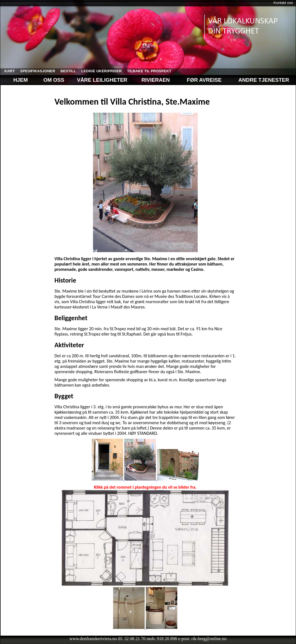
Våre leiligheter (103, 80)
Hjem (16, 80)
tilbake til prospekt (147, 71)
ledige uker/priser (100, 71)
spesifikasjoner (35, 71)
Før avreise (204, 80)
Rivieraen (156, 80)
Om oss (53, 80)
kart (8, 71)
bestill (66, 71)
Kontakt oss (283, 3)
